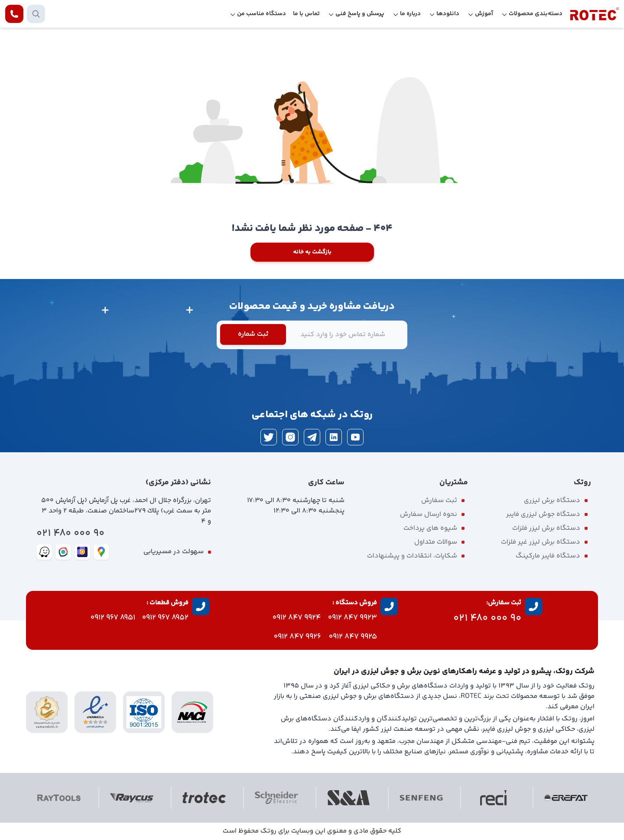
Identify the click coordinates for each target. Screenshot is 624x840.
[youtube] (355, 437)
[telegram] (312, 437)
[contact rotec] (14, 14)
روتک (268, 831)
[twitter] (269, 437)
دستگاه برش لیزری (552, 501)
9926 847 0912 (297, 637)
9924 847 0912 (297, 618)
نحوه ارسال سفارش (429, 514)
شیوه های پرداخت (430, 528)
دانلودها (448, 14)
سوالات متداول (436, 542)
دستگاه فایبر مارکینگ (548, 556)
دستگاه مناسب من (262, 14)
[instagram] (290, 437)
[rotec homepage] (595, 14)
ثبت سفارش (439, 501)
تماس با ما (306, 14)
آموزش (484, 14)
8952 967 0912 (165, 618)
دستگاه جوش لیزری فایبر (543, 514)
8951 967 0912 (113, 618)
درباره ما (410, 14)
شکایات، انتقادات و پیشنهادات (412, 556)
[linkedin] (334, 437)
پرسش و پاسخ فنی (360, 14)
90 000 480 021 (70, 534)
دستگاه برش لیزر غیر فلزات (541, 542)
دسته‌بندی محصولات (536, 14)
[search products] (36, 14)
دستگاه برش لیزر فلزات (546, 528)
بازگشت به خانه (312, 252)
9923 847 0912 (353, 618)
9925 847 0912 (353, 637)
